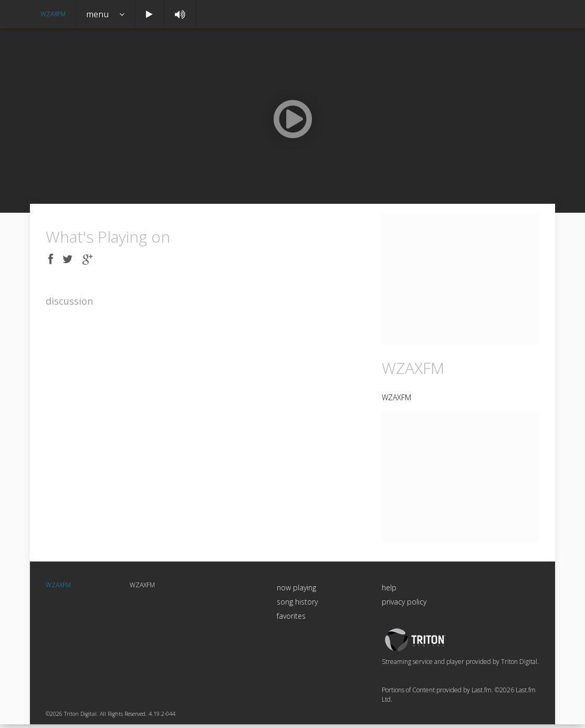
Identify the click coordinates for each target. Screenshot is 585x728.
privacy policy (404, 606)
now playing (296, 592)
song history (297, 606)
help (389, 592)
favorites (291, 620)
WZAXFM (53, 14)
